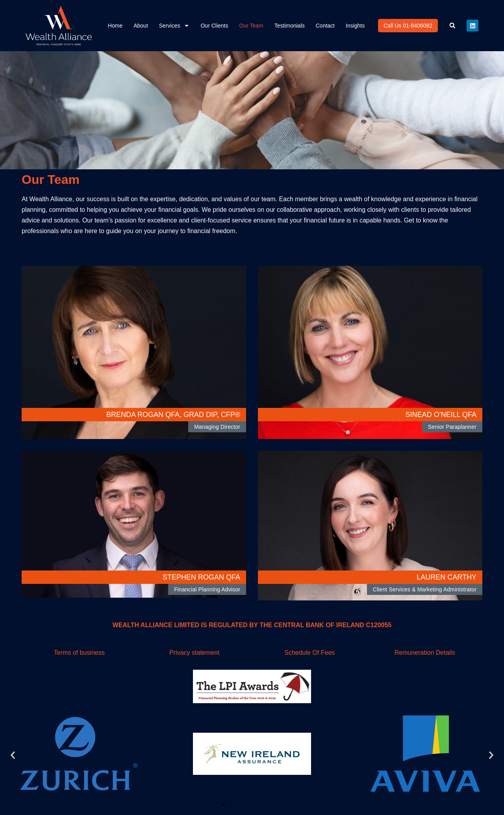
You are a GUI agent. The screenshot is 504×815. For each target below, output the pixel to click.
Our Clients (214, 26)
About (141, 26)
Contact (325, 26)
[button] (452, 26)
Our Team (251, 26)
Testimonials (290, 26)
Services (174, 26)
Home (115, 26)
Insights (355, 26)
